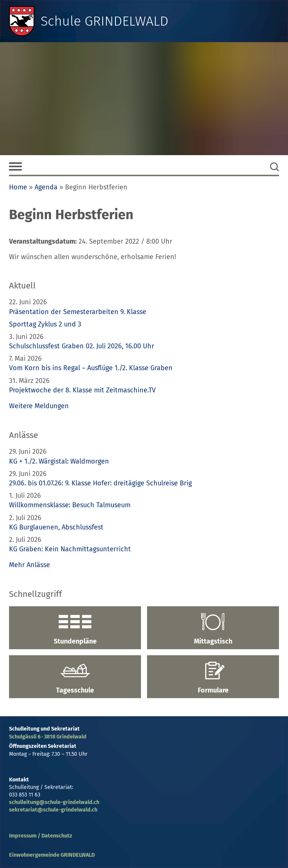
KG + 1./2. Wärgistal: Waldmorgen (59, 461)
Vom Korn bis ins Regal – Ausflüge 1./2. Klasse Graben (91, 368)
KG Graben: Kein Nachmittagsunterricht (70, 549)
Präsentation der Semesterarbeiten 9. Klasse (78, 312)
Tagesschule (75, 678)
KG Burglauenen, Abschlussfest (56, 527)
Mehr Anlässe (30, 565)
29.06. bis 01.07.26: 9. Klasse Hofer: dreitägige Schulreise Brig (100, 483)
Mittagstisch (213, 629)
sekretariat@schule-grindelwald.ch (53, 810)
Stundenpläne (75, 629)
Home (18, 187)
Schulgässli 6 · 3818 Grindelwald (48, 737)
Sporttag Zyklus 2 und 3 (45, 324)
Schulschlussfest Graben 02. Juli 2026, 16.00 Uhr (82, 346)
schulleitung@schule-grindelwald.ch (54, 802)
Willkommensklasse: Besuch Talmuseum (70, 505)
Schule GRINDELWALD (105, 21)
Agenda (46, 187)
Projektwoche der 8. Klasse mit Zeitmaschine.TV (83, 390)
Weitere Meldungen (39, 406)
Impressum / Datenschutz (41, 836)
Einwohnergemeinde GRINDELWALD (52, 855)
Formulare (213, 678)
